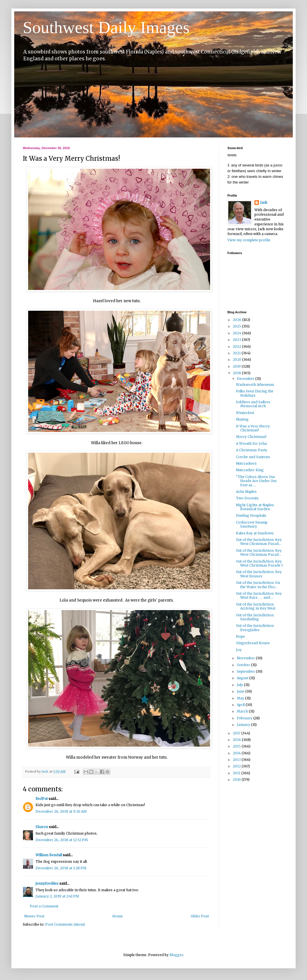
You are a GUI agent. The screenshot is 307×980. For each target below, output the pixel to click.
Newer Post (34, 916)
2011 (237, 773)
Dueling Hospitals (251, 515)
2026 (237, 320)
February (245, 718)
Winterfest (245, 413)
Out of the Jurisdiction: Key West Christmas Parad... (259, 542)
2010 (237, 780)
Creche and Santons (253, 457)
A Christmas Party (252, 450)
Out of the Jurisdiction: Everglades (255, 628)
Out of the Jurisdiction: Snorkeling (255, 617)
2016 (237, 740)
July (240, 685)
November (246, 658)
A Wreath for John (251, 443)
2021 (237, 353)
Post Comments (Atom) (65, 924)
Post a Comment (44, 906)
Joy (239, 650)
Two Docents (247, 498)
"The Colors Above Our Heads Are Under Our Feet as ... (256, 481)
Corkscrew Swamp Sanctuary (252, 524)
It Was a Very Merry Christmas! (253, 428)
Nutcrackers (246, 463)
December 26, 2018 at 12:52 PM (62, 840)
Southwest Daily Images (106, 27)
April (241, 705)
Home (118, 916)
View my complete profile (249, 240)
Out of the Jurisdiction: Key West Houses (259, 574)
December (246, 379)
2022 (237, 346)
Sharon (42, 827)
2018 (237, 373)
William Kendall (49, 855)
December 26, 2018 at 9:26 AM (61, 811)
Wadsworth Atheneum (255, 385)
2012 (237, 766)
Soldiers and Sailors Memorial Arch (253, 404)
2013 (237, 760)
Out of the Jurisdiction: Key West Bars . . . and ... (259, 595)
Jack (264, 202)
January (244, 725)
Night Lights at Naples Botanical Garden (255, 507)
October (244, 665)
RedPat (42, 799)
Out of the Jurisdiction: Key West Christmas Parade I (259, 563)
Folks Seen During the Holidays (255, 393)
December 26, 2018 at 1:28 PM (61, 868)
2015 (237, 746)
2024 (237, 333)
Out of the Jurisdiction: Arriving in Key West (256, 606)
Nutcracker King (250, 470)
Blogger (176, 955)
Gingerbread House (253, 643)
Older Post (200, 916)
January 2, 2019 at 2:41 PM (57, 896)
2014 (237, 753)
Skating (242, 419)
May (241, 698)
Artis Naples (246, 492)
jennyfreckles (47, 883)
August (243, 678)
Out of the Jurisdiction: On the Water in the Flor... (258, 585)
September (246, 671)
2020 (237, 360)
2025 (237, 326)
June (241, 691)
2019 (237, 366)
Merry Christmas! (251, 437)
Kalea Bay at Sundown (255, 533)
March (243, 711)
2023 (237, 340)
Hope (240, 636)
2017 (237, 733)
